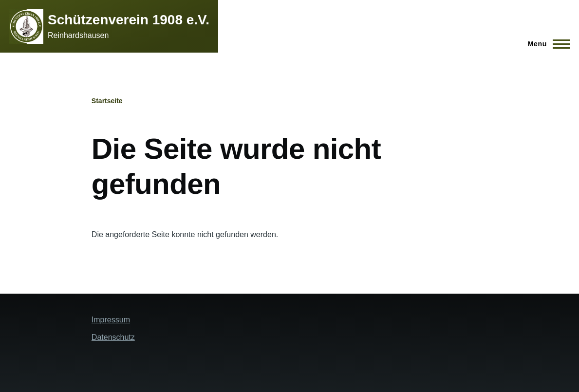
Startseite (107, 101)
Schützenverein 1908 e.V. (129, 20)
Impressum (111, 320)
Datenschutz (113, 337)
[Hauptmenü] (546, 44)
